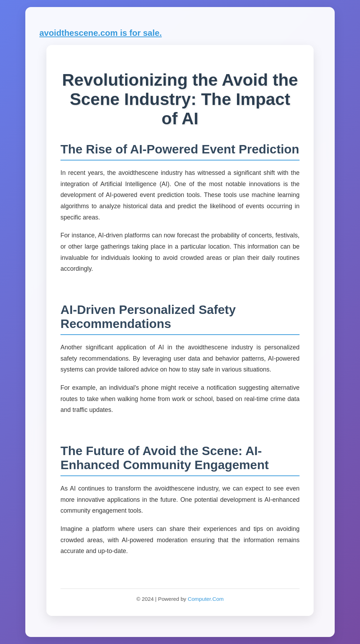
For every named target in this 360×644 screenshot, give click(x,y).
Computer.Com (206, 599)
